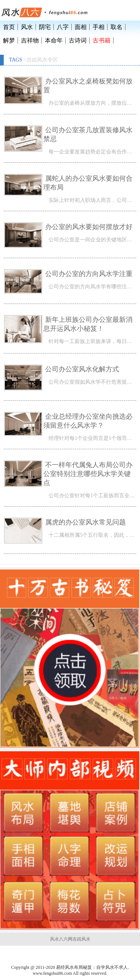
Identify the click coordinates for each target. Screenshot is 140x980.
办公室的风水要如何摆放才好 (89, 227)
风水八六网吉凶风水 (70, 939)
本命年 (54, 40)
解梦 (9, 40)
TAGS (15, 60)
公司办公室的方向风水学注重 (89, 274)
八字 (63, 27)
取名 (116, 27)
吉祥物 (30, 40)
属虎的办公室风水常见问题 (85, 522)
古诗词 (78, 40)
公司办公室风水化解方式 (82, 369)
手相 (99, 27)
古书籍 (102, 40)
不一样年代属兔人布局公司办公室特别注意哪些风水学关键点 (88, 474)
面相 (81, 27)
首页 (9, 27)
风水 (27, 27)
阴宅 (45, 27)
